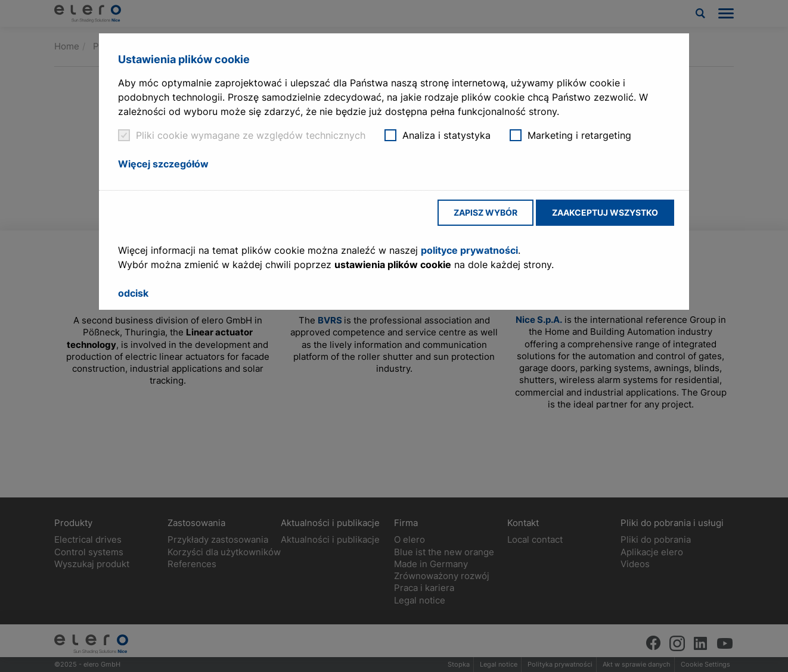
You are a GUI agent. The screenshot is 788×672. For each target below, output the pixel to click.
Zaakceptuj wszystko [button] (605, 212)
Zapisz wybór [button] (485, 212)
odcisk (133, 293)
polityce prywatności (469, 250)
